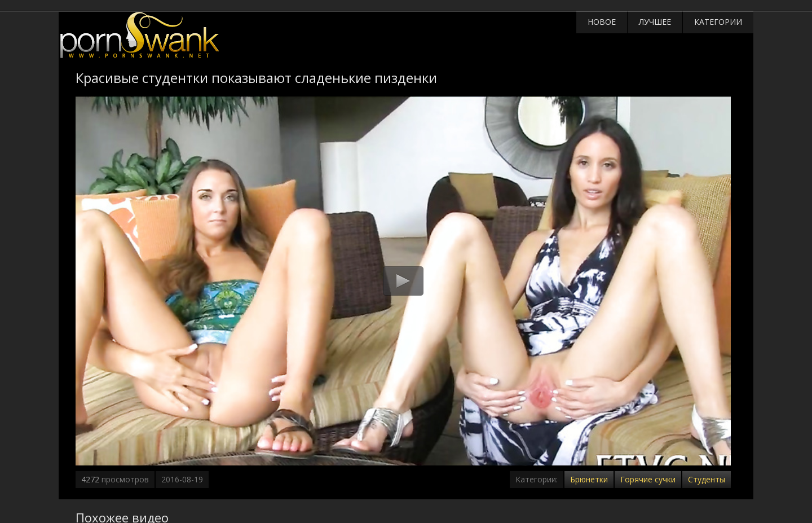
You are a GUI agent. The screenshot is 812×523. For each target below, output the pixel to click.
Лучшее (655, 22)
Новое (602, 22)
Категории (718, 22)
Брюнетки (589, 479)
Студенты (707, 479)
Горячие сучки (648, 479)
